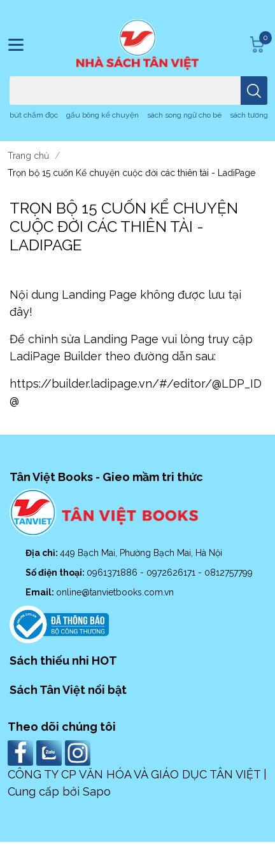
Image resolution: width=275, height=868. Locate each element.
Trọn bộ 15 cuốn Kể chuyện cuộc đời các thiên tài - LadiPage (124, 227)
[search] (254, 91)
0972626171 (172, 573)
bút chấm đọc (34, 115)
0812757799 (229, 573)
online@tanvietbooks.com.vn (115, 592)
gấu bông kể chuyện (102, 115)
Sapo (97, 791)
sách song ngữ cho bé (184, 115)
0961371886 (113, 573)
